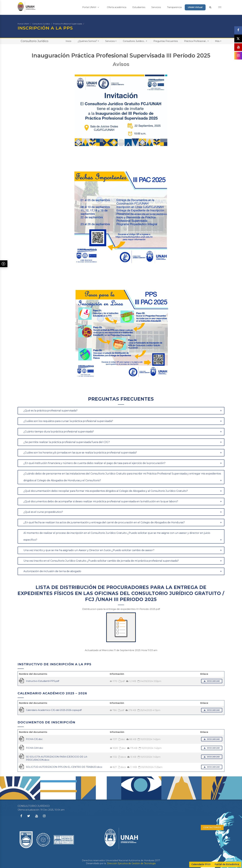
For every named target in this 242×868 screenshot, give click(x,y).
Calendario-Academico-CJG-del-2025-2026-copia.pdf (54, 710)
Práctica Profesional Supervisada (68, 24)
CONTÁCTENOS (212, 827)
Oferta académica (117, 7)
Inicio (68, 41)
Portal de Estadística (227, 864)
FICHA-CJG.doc (34, 739)
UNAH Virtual (195, 7)
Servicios (156, 7)
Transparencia (174, 7)
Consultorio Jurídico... (135, 41)
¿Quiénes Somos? (88, 41)
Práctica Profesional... (196, 41)
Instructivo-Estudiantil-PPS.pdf (43, 681)
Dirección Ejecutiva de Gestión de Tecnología (131, 863)
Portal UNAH (91, 7)
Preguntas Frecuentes (166, 41)
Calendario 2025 (201, 864)
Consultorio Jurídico (41, 24)
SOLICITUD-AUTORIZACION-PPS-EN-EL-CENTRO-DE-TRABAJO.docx (64, 767)
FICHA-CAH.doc (35, 748)
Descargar (212, 681)
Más (218, 41)
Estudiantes (139, 7)
